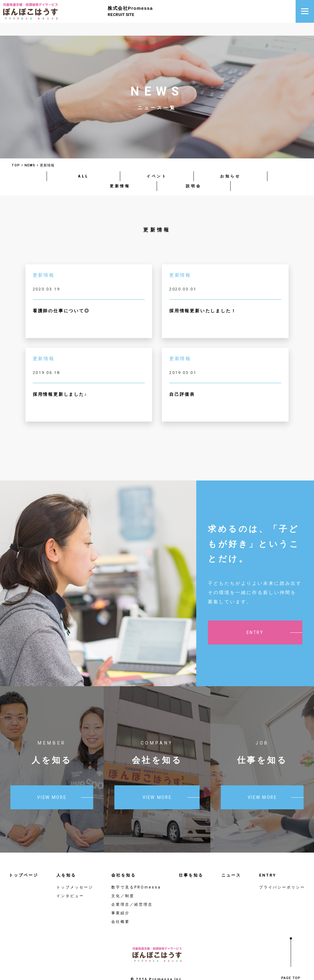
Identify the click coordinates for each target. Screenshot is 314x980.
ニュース (231, 861)
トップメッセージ (75, 873)
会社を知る (124, 861)
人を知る (66, 861)
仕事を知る (191, 861)
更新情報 (120, 172)
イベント (157, 162)
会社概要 (121, 907)
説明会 (193, 172)
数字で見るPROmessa (136, 873)
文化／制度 (123, 881)
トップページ (24, 861)
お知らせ (230, 162)
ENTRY (268, 861)
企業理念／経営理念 (132, 890)
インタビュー (70, 881)
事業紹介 (121, 899)
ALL (83, 162)
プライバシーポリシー (282, 873)
